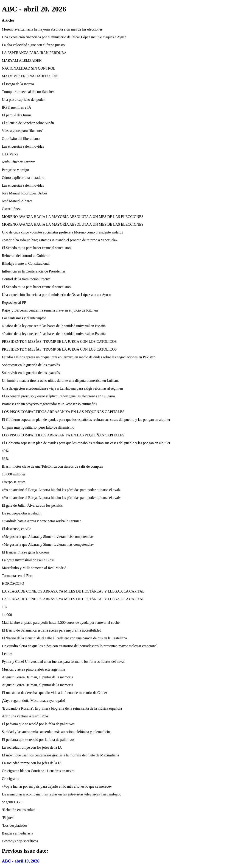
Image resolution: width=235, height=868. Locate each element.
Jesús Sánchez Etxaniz (18, 162)
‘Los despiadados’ (15, 825)
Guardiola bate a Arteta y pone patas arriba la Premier (41, 521)
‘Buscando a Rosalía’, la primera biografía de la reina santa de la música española (62, 708)
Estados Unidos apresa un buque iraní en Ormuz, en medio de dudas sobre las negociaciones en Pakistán (79, 357)
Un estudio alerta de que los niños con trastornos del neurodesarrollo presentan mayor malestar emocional (80, 646)
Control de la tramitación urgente (26, 279)
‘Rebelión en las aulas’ (19, 810)
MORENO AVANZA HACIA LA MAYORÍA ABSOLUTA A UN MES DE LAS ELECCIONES (73, 217)
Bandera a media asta (17, 833)
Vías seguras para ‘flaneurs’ (22, 131)
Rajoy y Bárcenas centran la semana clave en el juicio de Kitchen (50, 310)
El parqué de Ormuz (17, 115)
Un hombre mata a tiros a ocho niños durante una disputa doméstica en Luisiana (61, 381)
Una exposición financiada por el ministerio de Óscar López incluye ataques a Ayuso (64, 37)
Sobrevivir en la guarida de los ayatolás (31, 365)
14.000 (7, 615)
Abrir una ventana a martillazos (25, 716)
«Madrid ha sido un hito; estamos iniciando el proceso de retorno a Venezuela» (60, 240)
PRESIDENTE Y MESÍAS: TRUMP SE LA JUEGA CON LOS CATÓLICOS (59, 341)
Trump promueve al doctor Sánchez (28, 92)
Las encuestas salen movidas (23, 146)
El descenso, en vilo (17, 529)
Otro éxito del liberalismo (21, 139)
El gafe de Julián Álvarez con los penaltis (32, 505)
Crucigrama (11, 779)
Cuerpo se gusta (14, 482)
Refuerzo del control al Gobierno (26, 256)
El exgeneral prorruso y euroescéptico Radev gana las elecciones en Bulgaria (58, 396)
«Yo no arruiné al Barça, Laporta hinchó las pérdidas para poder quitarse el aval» (61, 490)
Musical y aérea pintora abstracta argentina (33, 669)
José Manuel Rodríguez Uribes (25, 193)
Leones (7, 654)
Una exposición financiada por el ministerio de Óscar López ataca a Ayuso (56, 295)
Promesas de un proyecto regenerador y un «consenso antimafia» (50, 404)
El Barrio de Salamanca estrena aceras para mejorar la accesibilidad (52, 630)
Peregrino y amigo (15, 170)
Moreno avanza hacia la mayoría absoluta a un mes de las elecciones (52, 29)
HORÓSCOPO (13, 583)
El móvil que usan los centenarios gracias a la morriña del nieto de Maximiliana (60, 755)
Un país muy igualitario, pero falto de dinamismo (38, 427)
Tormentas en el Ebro (18, 576)
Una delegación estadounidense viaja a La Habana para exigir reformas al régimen (62, 388)
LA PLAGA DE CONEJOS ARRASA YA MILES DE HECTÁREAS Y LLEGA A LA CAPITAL (73, 591)
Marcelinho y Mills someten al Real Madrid (34, 568)
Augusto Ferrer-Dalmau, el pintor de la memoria (37, 677)
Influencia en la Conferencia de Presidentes (34, 271)
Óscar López (11, 209)
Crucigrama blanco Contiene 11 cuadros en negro (38, 771)
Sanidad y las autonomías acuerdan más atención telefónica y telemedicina (57, 732)
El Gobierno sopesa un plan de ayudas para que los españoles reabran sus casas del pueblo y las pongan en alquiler (86, 420)
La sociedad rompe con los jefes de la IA (32, 747)
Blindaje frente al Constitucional (26, 263)
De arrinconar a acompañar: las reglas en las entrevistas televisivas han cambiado (62, 794)
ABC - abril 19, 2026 (21, 861)
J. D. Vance (10, 154)
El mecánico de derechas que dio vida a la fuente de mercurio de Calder (55, 693)
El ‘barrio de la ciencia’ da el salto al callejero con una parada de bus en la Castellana (64, 638)
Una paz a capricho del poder (23, 100)
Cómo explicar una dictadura (23, 178)
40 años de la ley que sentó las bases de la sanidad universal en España (54, 326)
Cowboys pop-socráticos (20, 841)
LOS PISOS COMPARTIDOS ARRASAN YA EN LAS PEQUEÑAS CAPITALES (63, 412)
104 (5, 607)
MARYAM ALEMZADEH (22, 60)
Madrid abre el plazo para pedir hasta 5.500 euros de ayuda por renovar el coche (61, 622)
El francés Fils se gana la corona (26, 552)
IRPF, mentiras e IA (17, 107)
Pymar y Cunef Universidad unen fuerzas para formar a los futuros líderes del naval (63, 662)
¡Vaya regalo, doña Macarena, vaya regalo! (33, 701)
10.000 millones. (14, 474)
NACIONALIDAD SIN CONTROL (29, 68)
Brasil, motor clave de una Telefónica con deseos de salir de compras (52, 466)
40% (5, 451)
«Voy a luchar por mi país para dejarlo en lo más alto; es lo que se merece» (57, 786)
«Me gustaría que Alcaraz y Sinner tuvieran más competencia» (48, 537)
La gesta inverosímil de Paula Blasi (28, 560)
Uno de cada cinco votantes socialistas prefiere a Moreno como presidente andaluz (62, 232)
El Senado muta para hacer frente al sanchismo (36, 248)
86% (5, 459)
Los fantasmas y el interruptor (24, 318)
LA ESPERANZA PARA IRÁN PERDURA (34, 53)
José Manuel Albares (17, 201)
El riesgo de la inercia (18, 84)
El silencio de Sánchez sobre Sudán (28, 123)
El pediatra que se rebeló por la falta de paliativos (38, 724)
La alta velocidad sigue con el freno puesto (33, 45)
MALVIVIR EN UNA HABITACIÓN (30, 76)
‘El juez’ (8, 818)
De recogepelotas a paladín (22, 513)
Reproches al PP (14, 302)
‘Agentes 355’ (12, 802)
